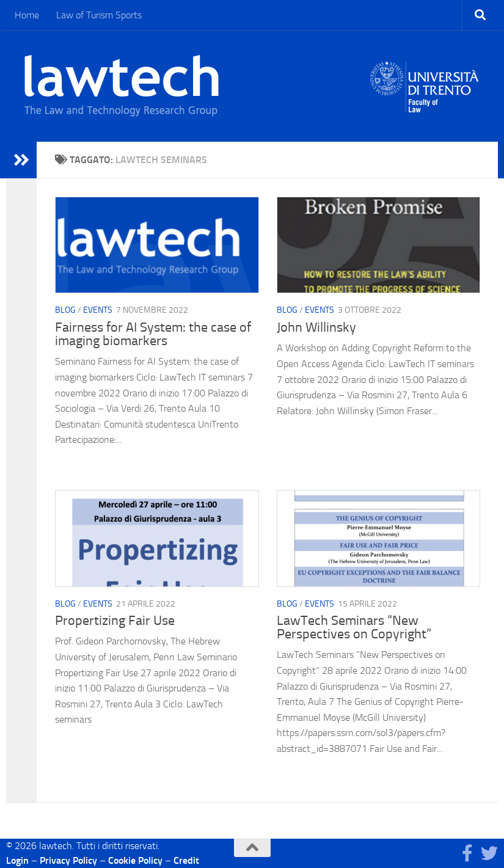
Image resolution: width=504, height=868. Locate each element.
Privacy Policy (68, 860)
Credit (186, 860)
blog (65, 311)
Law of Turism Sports (99, 15)
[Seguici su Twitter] (489, 853)
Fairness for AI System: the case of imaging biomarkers (153, 334)
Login (17, 860)
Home (27, 15)
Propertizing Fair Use (115, 621)
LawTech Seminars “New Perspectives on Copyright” (354, 627)
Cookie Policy (135, 860)
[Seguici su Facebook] (467, 853)
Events (98, 311)
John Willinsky (316, 327)
